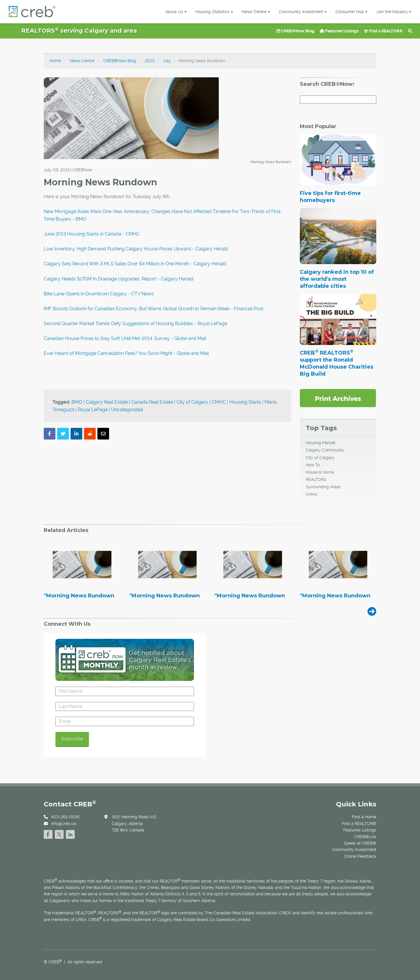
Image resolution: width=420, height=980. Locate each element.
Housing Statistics (214, 12)
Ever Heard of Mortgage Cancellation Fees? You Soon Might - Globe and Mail (126, 353)
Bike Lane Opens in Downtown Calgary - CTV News (99, 294)
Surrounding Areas (323, 487)
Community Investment (303, 12)
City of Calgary (192, 402)
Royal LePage (93, 410)
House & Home (320, 472)
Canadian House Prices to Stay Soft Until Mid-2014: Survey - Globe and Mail (125, 338)
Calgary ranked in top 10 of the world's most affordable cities (337, 279)
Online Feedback (360, 856)
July (167, 61)
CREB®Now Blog (295, 31)
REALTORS (316, 479)
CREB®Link (365, 837)
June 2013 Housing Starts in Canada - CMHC (92, 234)
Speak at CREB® (360, 843)
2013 (150, 61)
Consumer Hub (351, 12)
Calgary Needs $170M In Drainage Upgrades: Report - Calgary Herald (119, 279)
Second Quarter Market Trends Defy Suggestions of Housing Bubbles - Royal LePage (135, 324)
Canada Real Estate (152, 402)
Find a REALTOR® (383, 31)
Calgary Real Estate (107, 402)
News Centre (256, 12)
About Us (176, 12)
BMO (77, 402)
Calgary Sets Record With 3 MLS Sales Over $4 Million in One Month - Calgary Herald (135, 264)
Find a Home (364, 817)
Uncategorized (127, 410)
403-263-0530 (65, 817)
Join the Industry (394, 12)
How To (313, 465)
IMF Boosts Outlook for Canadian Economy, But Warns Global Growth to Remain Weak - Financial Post (154, 309)
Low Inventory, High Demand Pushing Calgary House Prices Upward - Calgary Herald (136, 249)
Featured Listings (339, 31)
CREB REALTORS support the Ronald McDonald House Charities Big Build (337, 363)
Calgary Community (325, 450)
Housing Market (321, 443)
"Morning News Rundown (79, 596)
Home (55, 61)
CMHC (219, 402)
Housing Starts (245, 402)
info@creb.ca (63, 824)
